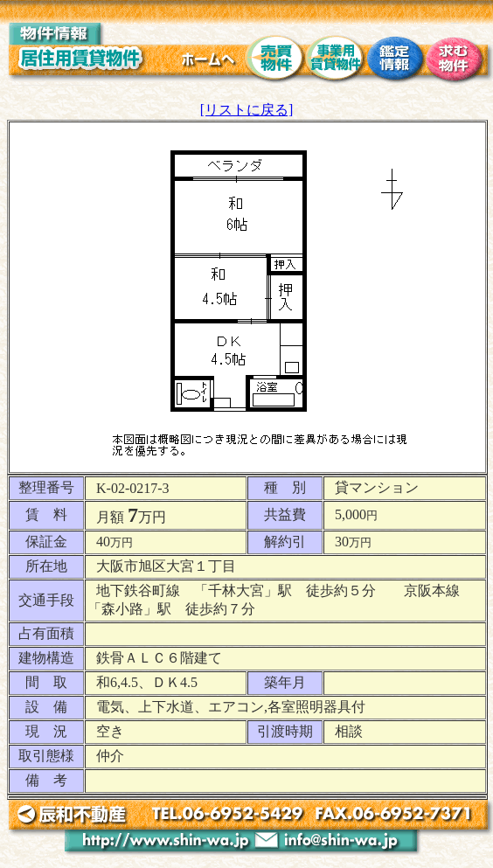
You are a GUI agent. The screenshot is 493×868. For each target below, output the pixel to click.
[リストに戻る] (247, 110)
